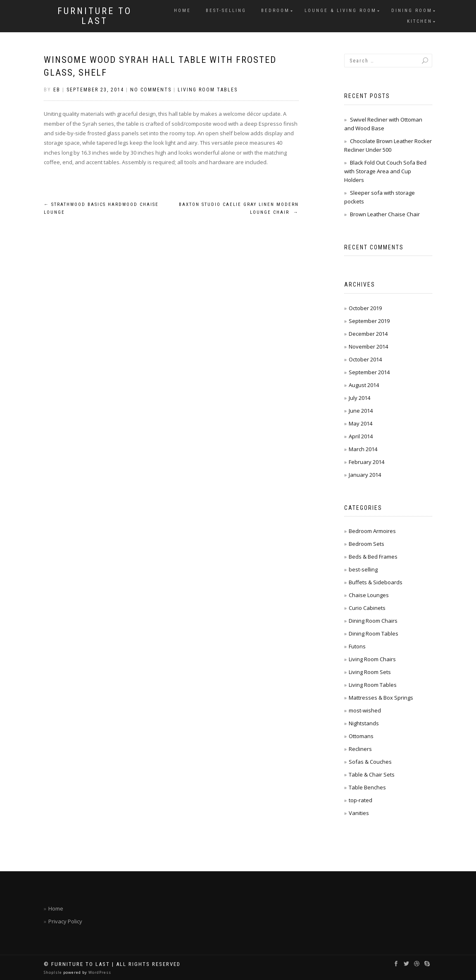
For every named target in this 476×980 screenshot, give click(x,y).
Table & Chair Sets (372, 774)
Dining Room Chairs (373, 621)
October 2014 (365, 359)
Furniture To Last (95, 16)
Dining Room (412, 11)
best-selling (226, 11)
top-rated (361, 800)
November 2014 (368, 347)
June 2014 (361, 411)
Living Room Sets (370, 672)
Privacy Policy (65, 921)
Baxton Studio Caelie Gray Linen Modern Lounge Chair (239, 209)
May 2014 (361, 423)
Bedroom (275, 11)
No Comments (151, 90)
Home (182, 11)
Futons (357, 646)
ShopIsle (54, 972)
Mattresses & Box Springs (381, 698)
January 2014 (365, 475)
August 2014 (364, 385)
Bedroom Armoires (372, 531)
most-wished (365, 710)
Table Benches (367, 787)
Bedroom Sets (367, 544)
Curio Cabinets (367, 608)
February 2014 (367, 462)
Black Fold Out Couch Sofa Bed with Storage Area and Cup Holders (385, 171)
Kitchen (420, 21)
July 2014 (359, 398)
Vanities (359, 813)
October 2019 (365, 308)
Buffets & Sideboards (376, 582)
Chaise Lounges (369, 595)
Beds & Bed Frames (373, 557)
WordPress (99, 972)
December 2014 (368, 334)
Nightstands (364, 723)
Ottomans (361, 736)
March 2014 (363, 449)
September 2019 (369, 321)
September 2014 (369, 372)
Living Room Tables (208, 90)
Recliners (360, 749)
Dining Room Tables (374, 633)
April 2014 (361, 436)
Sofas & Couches (370, 762)
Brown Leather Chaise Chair (385, 214)
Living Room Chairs (372, 659)
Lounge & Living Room (340, 11)
